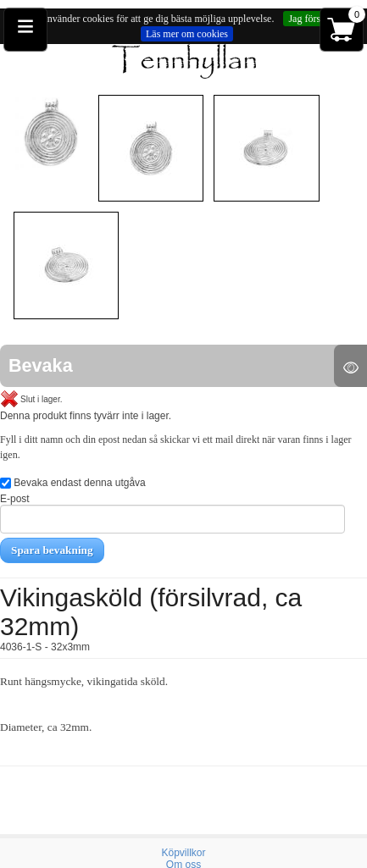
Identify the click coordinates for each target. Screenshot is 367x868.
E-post (172, 513)
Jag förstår (309, 19)
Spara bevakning (52, 550)
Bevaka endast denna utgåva (73, 483)
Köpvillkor (183, 853)
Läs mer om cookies (187, 34)
